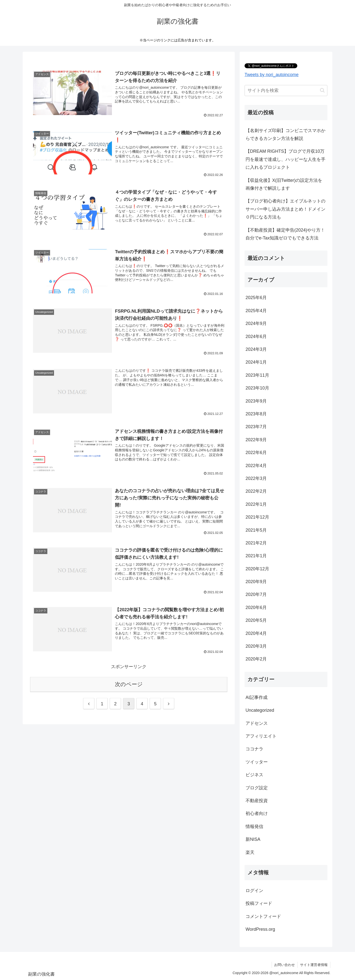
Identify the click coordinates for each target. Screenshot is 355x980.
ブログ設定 (257, 788)
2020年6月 (256, 608)
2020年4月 (256, 633)
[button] (322, 90)
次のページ (129, 684)
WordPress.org (260, 929)
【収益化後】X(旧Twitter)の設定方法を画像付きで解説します (284, 184)
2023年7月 (256, 427)
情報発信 (254, 827)
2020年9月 (256, 582)
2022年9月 (256, 440)
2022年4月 (256, 466)
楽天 (250, 852)
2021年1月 (256, 556)
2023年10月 (257, 388)
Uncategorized (260, 710)
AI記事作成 (257, 697)
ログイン (254, 891)
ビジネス (254, 775)
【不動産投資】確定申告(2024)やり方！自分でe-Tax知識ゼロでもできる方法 (285, 234)
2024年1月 (256, 362)
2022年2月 (256, 491)
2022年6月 (256, 453)
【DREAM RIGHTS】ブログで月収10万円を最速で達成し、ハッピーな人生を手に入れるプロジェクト (285, 159)
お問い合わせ (284, 965)
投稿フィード (259, 903)
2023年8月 (256, 414)
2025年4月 (256, 311)
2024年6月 (256, 337)
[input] (286, 91)
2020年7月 (256, 594)
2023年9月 (256, 401)
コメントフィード (263, 916)
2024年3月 (256, 349)
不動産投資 (257, 801)
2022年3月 (256, 478)
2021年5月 (256, 530)
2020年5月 (256, 620)
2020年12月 (257, 569)
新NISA (253, 839)
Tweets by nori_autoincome (272, 75)
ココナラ (254, 749)
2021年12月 (257, 517)
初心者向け (257, 813)
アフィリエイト (261, 736)
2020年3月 (256, 646)
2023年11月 (257, 375)
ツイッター (257, 762)
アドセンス (257, 723)
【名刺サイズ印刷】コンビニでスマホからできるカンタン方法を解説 (285, 135)
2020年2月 (256, 659)
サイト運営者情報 (314, 965)
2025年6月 (256, 298)
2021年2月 (256, 543)
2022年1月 (256, 504)
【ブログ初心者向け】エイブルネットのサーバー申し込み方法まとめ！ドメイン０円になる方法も (285, 209)
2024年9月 (256, 323)
